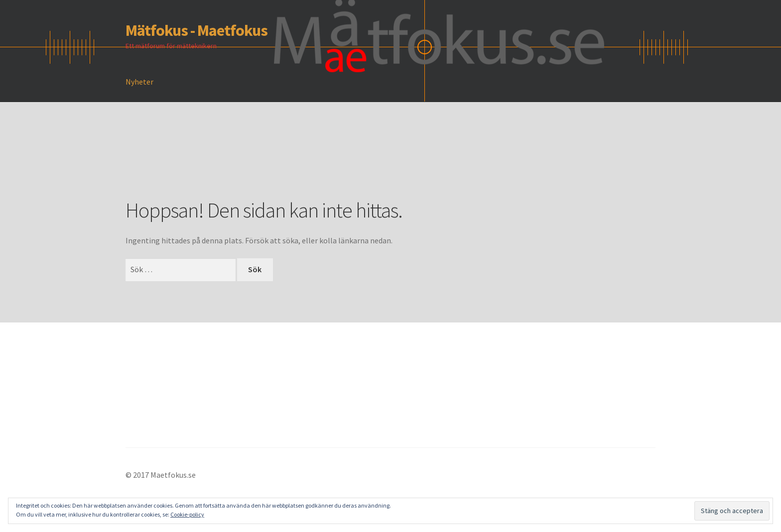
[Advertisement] (307, 165)
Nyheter (139, 82)
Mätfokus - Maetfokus (196, 30)
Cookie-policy (187, 514)
